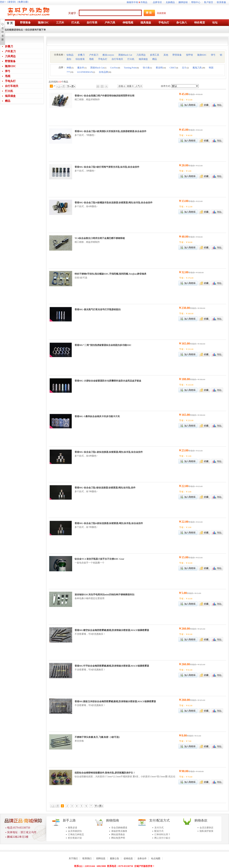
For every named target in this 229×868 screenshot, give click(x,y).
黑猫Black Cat (125, 55)
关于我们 (73, 858)
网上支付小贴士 (162, 838)
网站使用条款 (118, 834)
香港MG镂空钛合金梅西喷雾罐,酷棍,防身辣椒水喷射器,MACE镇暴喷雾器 (112, 630)
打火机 (9, 91)
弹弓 (8, 71)
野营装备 (10, 61)
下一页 (71, 86)
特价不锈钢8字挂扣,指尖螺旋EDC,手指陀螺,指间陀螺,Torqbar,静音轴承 (110, 274)
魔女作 (82, 68)
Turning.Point (131, 68)
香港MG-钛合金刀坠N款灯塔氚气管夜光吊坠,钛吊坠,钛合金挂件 (107, 167)
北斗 (185, 68)
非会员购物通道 (119, 828)
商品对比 (217, 105)
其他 (166, 55)
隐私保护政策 (206, 831)
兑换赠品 (170, 2)
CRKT (174, 68)
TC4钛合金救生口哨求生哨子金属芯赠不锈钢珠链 (100, 238)
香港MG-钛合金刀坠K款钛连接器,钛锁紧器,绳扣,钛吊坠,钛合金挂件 (109, 523)
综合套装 (80, 59)
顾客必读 (73, 828)
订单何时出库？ (162, 834)
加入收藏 (204, 105)
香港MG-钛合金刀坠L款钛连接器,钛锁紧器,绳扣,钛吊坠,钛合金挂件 (109, 452)
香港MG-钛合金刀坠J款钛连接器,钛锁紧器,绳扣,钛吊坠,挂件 (105, 488)
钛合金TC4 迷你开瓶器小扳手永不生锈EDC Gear (99, 559)
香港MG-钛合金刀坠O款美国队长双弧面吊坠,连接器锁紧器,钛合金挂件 (110, 131)
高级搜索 (161, 13)
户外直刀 (10, 51)
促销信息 (128, 858)
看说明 (161, 68)
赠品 (8, 101)
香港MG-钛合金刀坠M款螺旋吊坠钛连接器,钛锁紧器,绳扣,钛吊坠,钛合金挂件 (114, 203)
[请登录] (12, 2)
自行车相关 (12, 86)
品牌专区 (157, 2)
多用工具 (155, 55)
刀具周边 (10, 56)
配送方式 (159, 831)
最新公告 (114, 858)
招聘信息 (101, 858)
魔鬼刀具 (199, 68)
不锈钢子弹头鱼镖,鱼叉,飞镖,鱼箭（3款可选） (98, 737)
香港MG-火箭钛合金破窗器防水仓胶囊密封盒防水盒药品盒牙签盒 (108, 381)
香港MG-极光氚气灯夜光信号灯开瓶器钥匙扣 (98, 309)
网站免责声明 (118, 838)
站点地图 (156, 858)
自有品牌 (105, 72)
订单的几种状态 (76, 834)
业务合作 (142, 858)
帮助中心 (196, 2)
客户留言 (209, 2)
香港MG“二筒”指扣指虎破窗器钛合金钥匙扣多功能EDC (103, 345)
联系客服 (221, 2)
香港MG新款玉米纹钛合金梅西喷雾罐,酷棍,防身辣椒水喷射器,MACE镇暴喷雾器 (115, 701)
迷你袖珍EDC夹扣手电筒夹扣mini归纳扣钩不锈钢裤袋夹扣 (104, 595)
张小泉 (147, 68)
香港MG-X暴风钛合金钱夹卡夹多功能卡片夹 (97, 416)
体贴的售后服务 (119, 831)
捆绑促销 (183, 2)
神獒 (70, 68)
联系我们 (87, 858)
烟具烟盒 (10, 96)
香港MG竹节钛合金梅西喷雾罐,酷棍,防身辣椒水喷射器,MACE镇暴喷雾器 (112, 666)
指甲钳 (189, 55)
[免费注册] (23, 2)
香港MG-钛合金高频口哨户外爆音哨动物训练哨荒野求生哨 (104, 96)
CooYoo (115, 68)
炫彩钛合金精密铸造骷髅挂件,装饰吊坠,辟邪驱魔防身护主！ (105, 773)
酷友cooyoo (108, 55)
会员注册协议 (206, 828)
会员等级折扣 (75, 831)
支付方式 (159, 828)
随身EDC (10, 66)
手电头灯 (10, 81)
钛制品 (70, 55)
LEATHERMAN (86, 72)
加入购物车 (188, 247)
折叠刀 (9, 46)
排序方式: (166, 86)
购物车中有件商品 (137, 2)
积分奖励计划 (75, 838)
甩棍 (8, 76)
